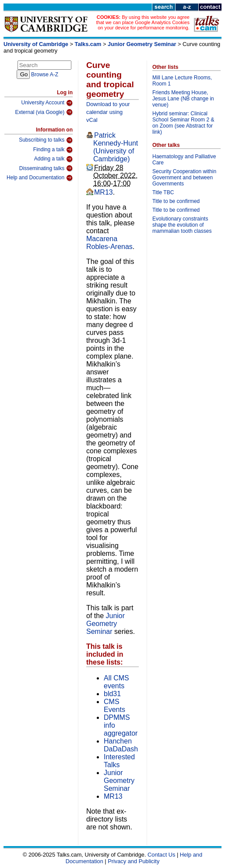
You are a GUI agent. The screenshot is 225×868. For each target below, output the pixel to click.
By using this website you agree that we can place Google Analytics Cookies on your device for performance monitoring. (143, 22)
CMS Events (114, 706)
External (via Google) (44, 112)
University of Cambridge (36, 44)
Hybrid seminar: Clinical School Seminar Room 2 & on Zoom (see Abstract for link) (183, 123)
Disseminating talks (46, 168)
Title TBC (163, 192)
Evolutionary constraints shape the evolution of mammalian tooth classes (182, 225)
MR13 (104, 192)
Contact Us (161, 855)
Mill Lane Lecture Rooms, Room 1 (182, 81)
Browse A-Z (45, 75)
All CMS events (116, 682)
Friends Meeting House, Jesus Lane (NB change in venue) (183, 99)
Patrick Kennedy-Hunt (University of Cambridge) (116, 147)
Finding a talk (53, 150)
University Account (47, 103)
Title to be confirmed (176, 201)
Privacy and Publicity (134, 861)
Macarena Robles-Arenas (109, 243)
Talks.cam (88, 44)
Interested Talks (119, 761)
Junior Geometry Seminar (142, 44)
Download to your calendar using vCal (108, 112)
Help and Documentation (40, 178)
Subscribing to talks (46, 140)
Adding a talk (53, 159)
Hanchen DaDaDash (121, 745)
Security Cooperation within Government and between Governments (184, 178)
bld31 (112, 694)
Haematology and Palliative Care (184, 160)
